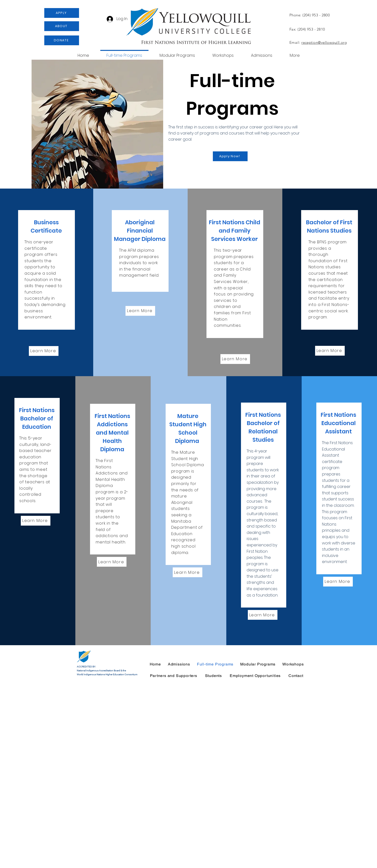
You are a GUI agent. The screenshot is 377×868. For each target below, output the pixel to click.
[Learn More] (44, 351)
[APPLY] (62, 13)
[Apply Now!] (230, 156)
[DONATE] (62, 40)
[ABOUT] (62, 26)
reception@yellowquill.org (324, 42)
